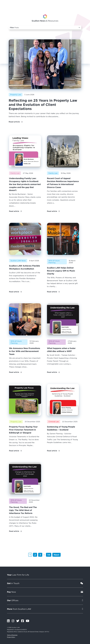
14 (49, 555)
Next (56, 555)
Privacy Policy (11, 637)
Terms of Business (12, 635)
